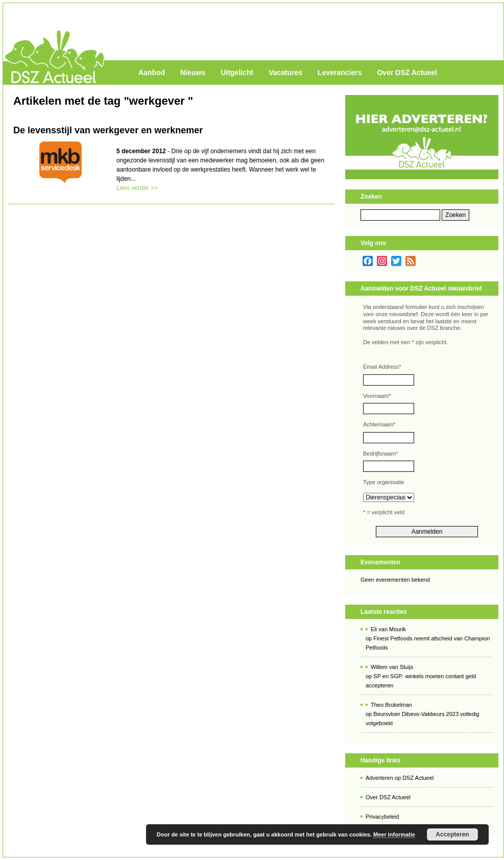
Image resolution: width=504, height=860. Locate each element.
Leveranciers (340, 73)
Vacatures (285, 73)
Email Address (382, 367)
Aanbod (152, 73)
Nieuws (193, 73)
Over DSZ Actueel (407, 73)
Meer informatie (394, 834)
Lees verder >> (137, 188)
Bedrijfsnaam (380, 453)
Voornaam (377, 396)
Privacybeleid (382, 817)
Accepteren (452, 834)
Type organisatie (384, 482)
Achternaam (379, 424)
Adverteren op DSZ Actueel (400, 778)
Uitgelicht (237, 73)
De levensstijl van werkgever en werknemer (108, 130)
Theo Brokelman (391, 705)
